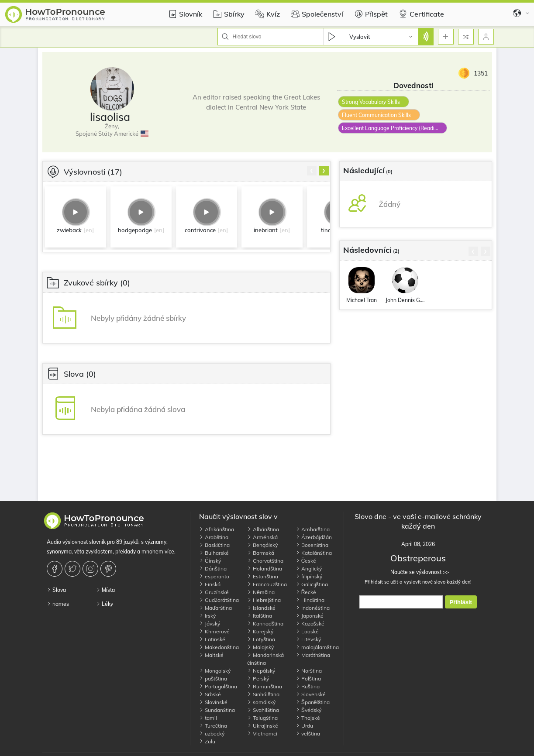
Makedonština (219, 647)
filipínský (309, 576)
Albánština (263, 529)
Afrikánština (217, 529)
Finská (210, 584)
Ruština (308, 686)
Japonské (310, 616)
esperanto (214, 576)
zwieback (69, 230)
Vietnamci (262, 734)
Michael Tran (362, 300)
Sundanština (217, 710)
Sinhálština (263, 694)
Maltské (211, 655)
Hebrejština (264, 600)
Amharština (313, 529)
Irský (207, 616)
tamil (208, 718)
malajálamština (317, 647)
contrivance (200, 230)
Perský (258, 679)
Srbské (210, 694)
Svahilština (263, 710)
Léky (105, 604)
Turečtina (213, 726)
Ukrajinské (263, 726)
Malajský (260, 647)
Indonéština (313, 608)
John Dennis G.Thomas (405, 300)
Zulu (207, 741)
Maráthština (313, 655)
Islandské (261, 608)
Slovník (184, 14)
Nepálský (261, 671)
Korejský (260, 631)
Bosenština (312, 545)
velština (308, 734)
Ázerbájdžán (314, 537)
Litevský (308, 639)
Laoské (307, 631)
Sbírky (228, 14)
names (58, 604)
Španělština (313, 702)
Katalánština (314, 553)
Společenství (316, 14)
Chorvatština (265, 561)
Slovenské (311, 694)
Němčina (261, 592)
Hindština (310, 600)
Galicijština (312, 584)
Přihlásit (461, 602)
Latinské (212, 639)
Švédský (308, 710)
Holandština (265, 569)
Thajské (308, 718)
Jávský (210, 624)
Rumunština (265, 686)
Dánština (213, 569)
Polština (308, 679)
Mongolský (215, 671)
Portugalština (218, 686)
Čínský (210, 561)
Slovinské (213, 702)
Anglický (309, 569)
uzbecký (212, 734)
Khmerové (214, 631)
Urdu (304, 726)
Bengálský (262, 545)
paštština (213, 679)
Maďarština (215, 608)
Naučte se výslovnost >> (418, 572)
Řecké (306, 592)
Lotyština (261, 639)
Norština (309, 671)
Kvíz (267, 14)
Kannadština (265, 624)
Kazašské (310, 624)
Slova (56, 590)
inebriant (266, 230)
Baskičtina (214, 545)
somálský (261, 702)
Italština (260, 616)
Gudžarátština (219, 600)
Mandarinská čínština (265, 659)
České (306, 561)
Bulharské (214, 553)
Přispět (370, 14)
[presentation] (312, 171)
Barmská (261, 553)
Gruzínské (214, 592)
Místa (105, 590)
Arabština (214, 537)
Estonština (263, 576)
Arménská (262, 537)
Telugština (262, 718)
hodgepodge (135, 230)
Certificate (420, 14)
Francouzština (267, 584)
